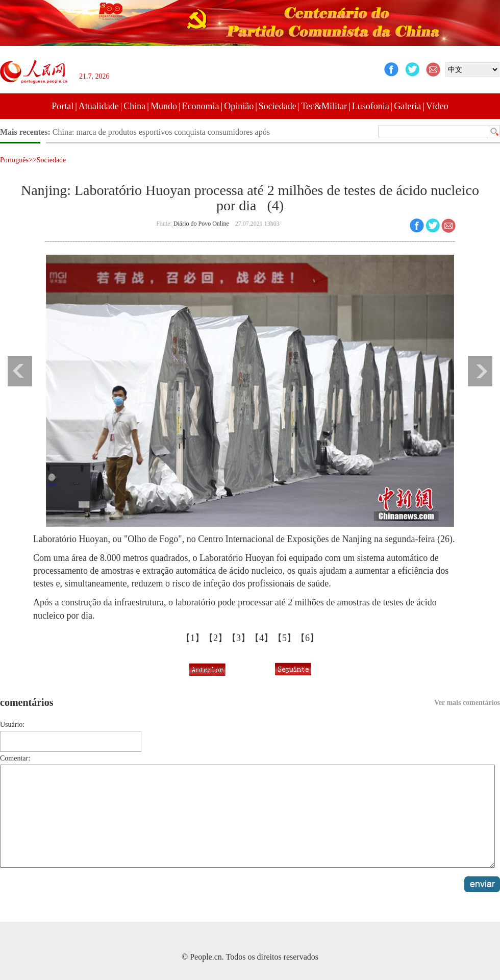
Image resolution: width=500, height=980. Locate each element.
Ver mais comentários (467, 703)
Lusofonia (371, 106)
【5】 (284, 638)
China (134, 106)
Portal (62, 106)
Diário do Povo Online (201, 224)
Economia (201, 106)
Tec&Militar (324, 106)
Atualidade (99, 106)
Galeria (407, 106)
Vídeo (437, 106)
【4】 (261, 638)
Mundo (164, 106)
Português (14, 160)
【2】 (216, 638)
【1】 (193, 638)
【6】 (307, 638)
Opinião (239, 106)
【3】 (239, 638)
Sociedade (278, 106)
